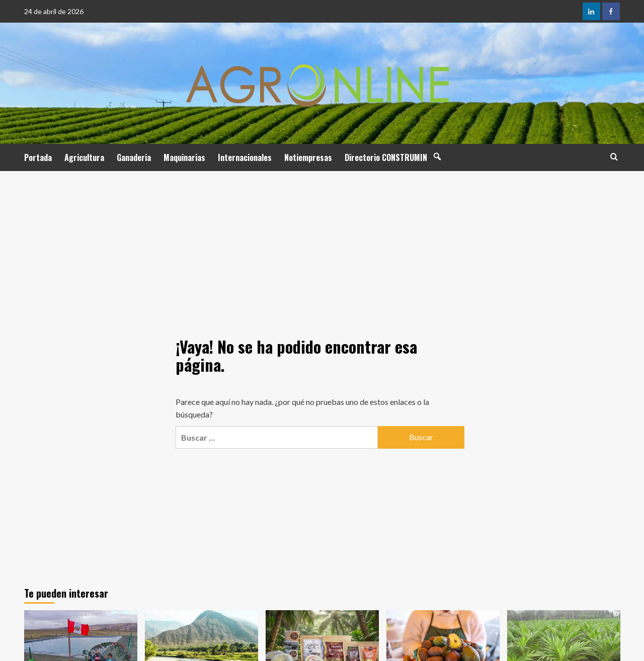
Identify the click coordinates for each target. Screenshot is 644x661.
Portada (38, 157)
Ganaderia (134, 157)
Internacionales (245, 157)
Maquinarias (184, 157)
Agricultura (84, 157)
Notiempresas (308, 157)
